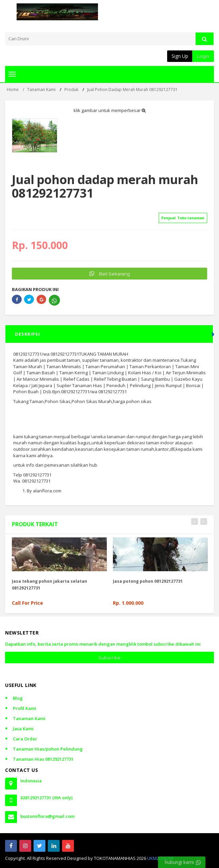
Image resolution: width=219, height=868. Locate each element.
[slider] (24, 209)
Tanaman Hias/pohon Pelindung (48, 749)
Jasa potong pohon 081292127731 (148, 581)
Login (203, 56)
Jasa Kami (23, 729)
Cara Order (25, 739)
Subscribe (109, 658)
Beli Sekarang (110, 273)
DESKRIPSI (27, 334)
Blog (18, 698)
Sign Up (180, 56)
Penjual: (183, 218)
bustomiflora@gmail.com (47, 816)
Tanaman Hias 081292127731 (43, 759)
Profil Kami (25, 708)
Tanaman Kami (29, 718)
